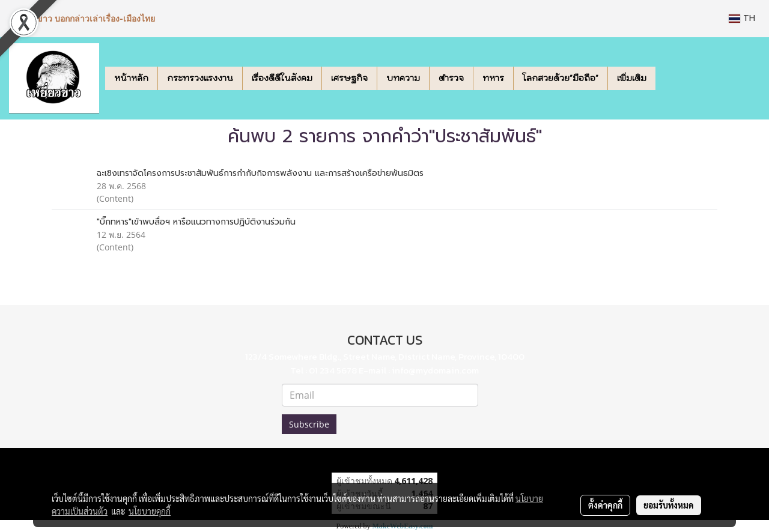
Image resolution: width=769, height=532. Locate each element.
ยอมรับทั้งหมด (669, 505)
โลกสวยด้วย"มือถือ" (561, 78)
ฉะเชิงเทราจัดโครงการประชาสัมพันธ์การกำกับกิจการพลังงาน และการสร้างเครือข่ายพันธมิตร (260, 173)
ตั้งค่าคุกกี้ (605, 505)
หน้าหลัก (131, 78)
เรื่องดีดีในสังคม (282, 78)
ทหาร (493, 78)
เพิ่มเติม (632, 78)
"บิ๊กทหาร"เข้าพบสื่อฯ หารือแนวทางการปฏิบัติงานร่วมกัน (196, 222)
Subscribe (309, 424)
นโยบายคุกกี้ (150, 511)
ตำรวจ (451, 78)
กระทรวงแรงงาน (200, 78)
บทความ (403, 78)
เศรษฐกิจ (349, 78)
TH (742, 18)
